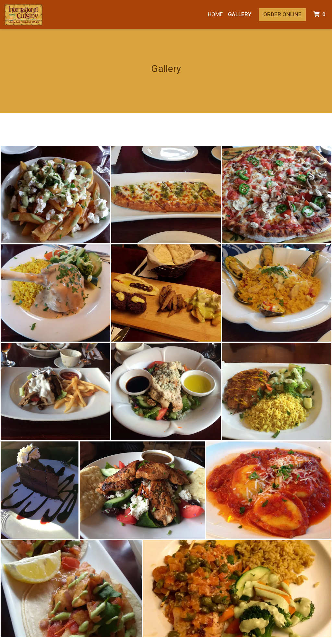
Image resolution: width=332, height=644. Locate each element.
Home (215, 14)
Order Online (282, 14)
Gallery (240, 14)
